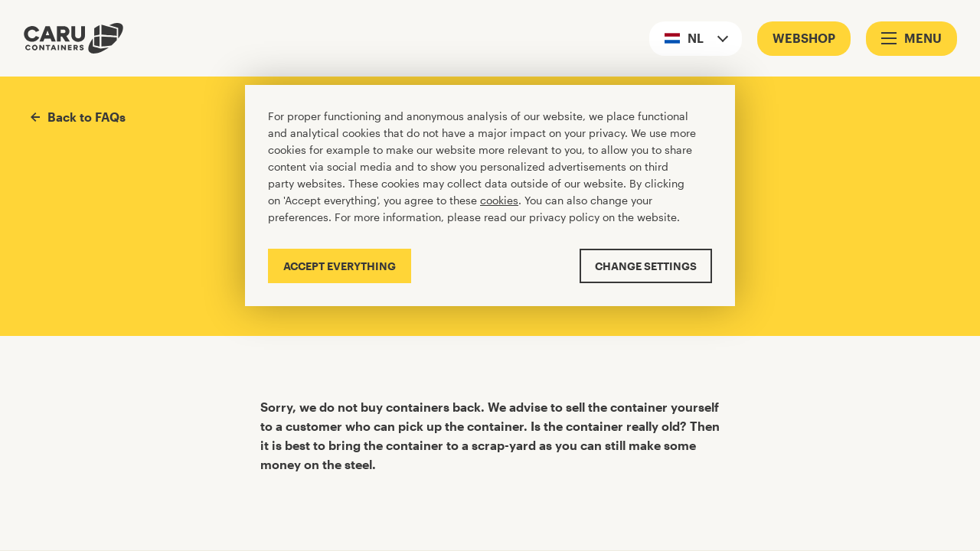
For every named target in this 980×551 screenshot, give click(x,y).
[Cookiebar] (490, 196)
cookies (499, 200)
